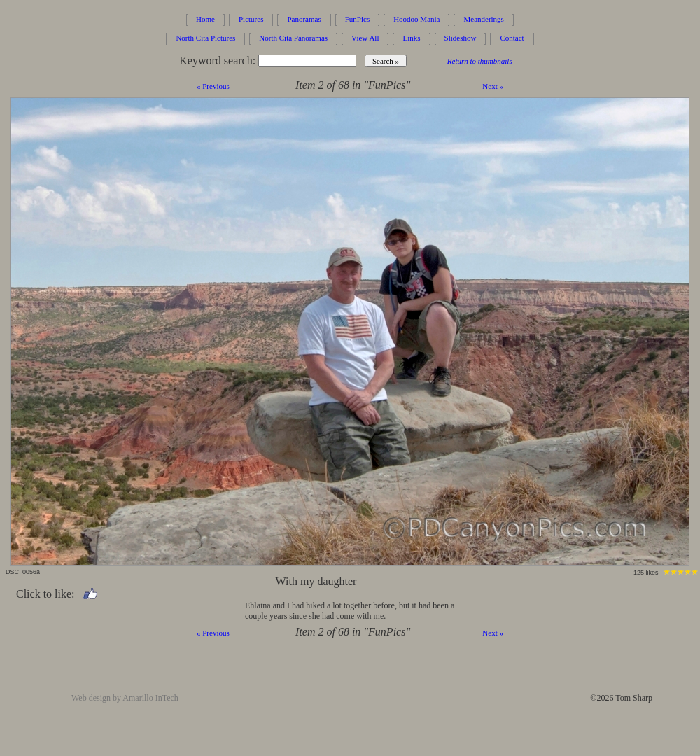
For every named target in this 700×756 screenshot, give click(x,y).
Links (411, 38)
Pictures (251, 19)
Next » (493, 86)
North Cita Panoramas (293, 38)
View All (365, 38)
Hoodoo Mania (416, 19)
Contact (512, 38)
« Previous (213, 86)
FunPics (357, 19)
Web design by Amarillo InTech (125, 698)
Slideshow (461, 38)
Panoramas (304, 19)
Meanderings (483, 19)
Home (205, 19)
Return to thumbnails (480, 61)
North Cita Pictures (205, 38)
